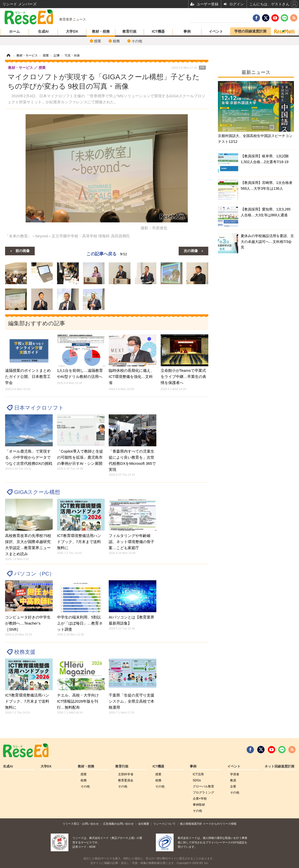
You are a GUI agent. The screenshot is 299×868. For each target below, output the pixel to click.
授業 (98, 41)
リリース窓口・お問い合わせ (81, 824)
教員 (233, 780)
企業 (233, 786)
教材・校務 (101, 31)
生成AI (43, 31)
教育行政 (129, 31)
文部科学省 (126, 774)
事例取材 (199, 805)
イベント (216, 31)
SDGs (197, 780)
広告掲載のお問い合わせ (118, 824)
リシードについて (164, 824)
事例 (187, 31)
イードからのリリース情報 (220, 824)
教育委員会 (126, 780)
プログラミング (203, 793)
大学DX (72, 31)
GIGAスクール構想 (37, 492)
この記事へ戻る (107, 254)
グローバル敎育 (203, 786)
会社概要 (144, 824)
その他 (137, 41)
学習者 (235, 774)
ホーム (14, 31)
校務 (116, 41)
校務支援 (25, 652)
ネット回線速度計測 (279, 766)
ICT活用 (198, 774)
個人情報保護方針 (191, 824)
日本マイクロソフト (39, 408)
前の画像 (23, 250)
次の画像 (191, 250)
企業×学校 (200, 799)
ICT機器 (158, 31)
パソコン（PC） (34, 574)
